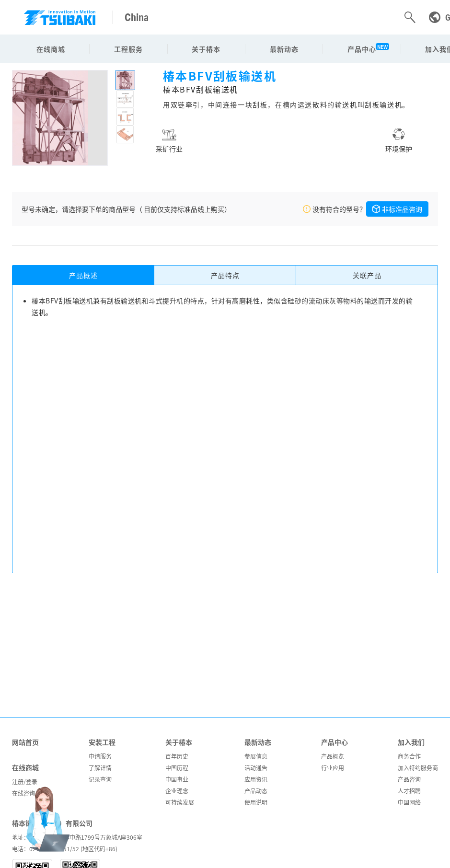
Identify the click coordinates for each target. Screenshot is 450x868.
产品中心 (362, 49)
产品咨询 (409, 779)
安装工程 (102, 742)
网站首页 (25, 742)
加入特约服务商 (418, 768)
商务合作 (409, 756)
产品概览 (333, 756)
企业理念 (177, 791)
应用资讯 (256, 779)
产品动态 (256, 791)
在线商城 (51, 49)
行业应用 (333, 768)
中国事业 (177, 779)
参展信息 (256, 756)
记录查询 (100, 779)
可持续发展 (180, 802)
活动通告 (256, 768)
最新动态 (284, 49)
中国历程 (177, 768)
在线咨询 (23, 793)
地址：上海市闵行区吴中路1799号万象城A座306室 (77, 837)
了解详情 (100, 768)
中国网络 (409, 802)
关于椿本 (206, 49)
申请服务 (100, 756)
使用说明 (256, 802)
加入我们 (411, 742)
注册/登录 (25, 781)
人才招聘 (409, 791)
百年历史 (177, 756)
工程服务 (128, 49)
